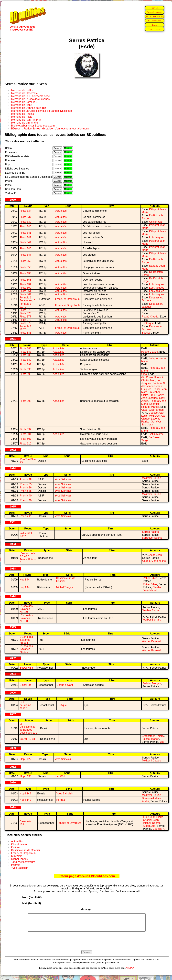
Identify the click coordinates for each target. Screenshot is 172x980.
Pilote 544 (25, 242)
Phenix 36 (26, 488)
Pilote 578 (25, 320)
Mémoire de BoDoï (22, 90)
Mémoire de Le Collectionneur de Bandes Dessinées (42, 111)
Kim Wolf (60, 776)
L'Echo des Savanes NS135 (26, 649)
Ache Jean (156, 555)
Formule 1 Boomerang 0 (27, 299)
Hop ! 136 (26, 776)
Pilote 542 (25, 237)
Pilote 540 (25, 227)
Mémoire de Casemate (24, 93)
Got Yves (156, 422)
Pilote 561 (25, 291)
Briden (160, 410)
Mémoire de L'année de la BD (28, 108)
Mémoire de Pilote (22, 117)
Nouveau (154, 8)
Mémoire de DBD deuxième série (31, 96)
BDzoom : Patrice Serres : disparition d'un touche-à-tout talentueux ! (51, 129)
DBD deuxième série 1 (25, 705)
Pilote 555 (25, 280)
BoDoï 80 (25, 685)
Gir (143, 377)
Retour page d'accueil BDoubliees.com (87, 876)
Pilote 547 (25, 255)
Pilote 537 (25, 217)
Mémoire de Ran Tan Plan (26, 120)
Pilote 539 (25, 222)
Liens (155, 25)
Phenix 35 (26, 479)
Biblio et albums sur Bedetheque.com (33, 126)
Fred (152, 395)
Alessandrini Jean (152, 386)
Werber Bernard (152, 610)
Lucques (146, 389)
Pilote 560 (25, 288)
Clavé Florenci (154, 377)
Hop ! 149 (25, 794)
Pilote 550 (25, 261)
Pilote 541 (25, 233)
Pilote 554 (25, 273)
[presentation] (87, 945)
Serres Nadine (150, 532)
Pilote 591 (25, 364)
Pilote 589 (25, 360)
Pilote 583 (25, 348)
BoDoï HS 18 (27, 739)
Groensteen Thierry (153, 736)
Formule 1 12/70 (25, 328)
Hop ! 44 (24, 580)
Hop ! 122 (26, 759)
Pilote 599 (25, 429)
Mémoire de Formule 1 (24, 102)
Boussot (146, 333)
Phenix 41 (26, 516)
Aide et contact (155, 29)
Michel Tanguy (64, 587)
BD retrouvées (155, 21)
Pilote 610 (25, 444)
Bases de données (154, 12)
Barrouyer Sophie (152, 538)
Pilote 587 (25, 352)
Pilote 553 (25, 267)
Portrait (61, 800)
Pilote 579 (25, 323)
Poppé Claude (150, 317)
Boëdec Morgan (152, 683)
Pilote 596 (25, 374)
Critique (62, 705)
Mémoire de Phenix (22, 114)
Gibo (144, 374)
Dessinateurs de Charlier (26, 850)
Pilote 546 (25, 248)
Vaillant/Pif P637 (26, 535)
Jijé (162, 742)
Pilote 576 (25, 313)
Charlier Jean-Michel (154, 561)
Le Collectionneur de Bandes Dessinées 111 (28, 728)
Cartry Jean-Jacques (152, 396)
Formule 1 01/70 (25, 305)
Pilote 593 (25, 369)
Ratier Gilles (150, 578)
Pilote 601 (25, 434)
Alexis (145, 401)
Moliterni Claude (151, 478)
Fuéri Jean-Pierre (153, 817)
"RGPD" (130, 971)
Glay (162, 398)
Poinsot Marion (150, 739)
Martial (155, 407)
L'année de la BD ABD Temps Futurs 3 (28, 558)
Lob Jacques (157, 237)
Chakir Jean (156, 222)
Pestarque (148, 323)
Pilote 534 (25, 211)
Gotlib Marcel (156, 434)
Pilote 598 (25, 401)
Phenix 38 (26, 491)
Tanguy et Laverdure (69, 823)
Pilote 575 (25, 310)
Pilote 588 (25, 355)
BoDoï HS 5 (27, 668)
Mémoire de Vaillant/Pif (25, 123)
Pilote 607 (25, 439)
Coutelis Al (159, 383)
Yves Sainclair (63, 479)
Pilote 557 (25, 284)
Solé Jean (147, 425)
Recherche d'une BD (155, 16)
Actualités (61, 211)
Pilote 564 (25, 294)
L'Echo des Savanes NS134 (26, 640)
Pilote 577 (25, 317)
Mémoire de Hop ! (22, 105)
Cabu (144, 410)
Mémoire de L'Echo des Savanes (30, 99)
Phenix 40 (26, 496)
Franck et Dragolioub (67, 299)
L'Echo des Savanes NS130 (26, 609)
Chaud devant (65, 685)
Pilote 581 (25, 333)
